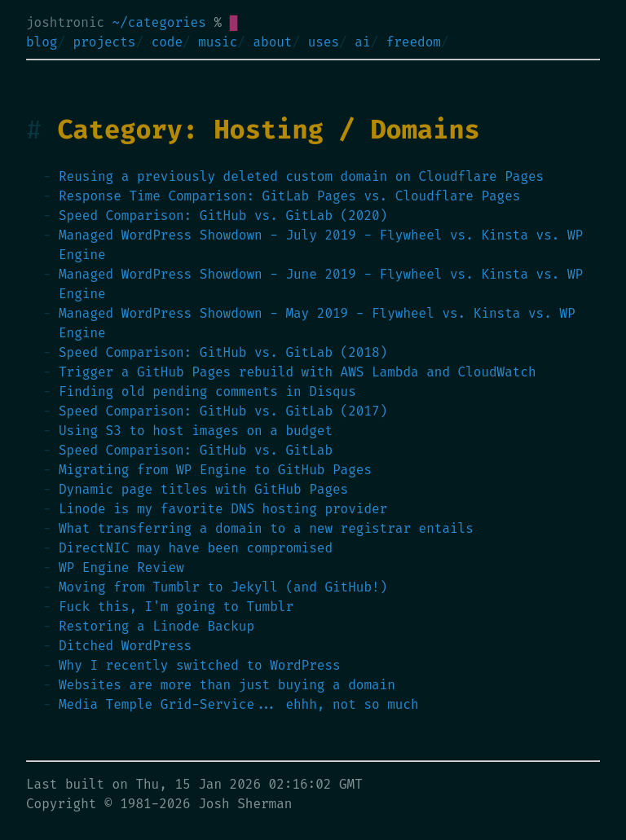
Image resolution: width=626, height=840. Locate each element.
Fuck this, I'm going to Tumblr (176, 607)
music (218, 42)
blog (42, 42)
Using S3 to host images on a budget (196, 431)
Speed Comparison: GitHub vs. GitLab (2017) (223, 411)
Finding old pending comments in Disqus (207, 391)
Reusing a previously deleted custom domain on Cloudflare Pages (301, 176)
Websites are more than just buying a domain (227, 685)
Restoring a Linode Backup (156, 626)
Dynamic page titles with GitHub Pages (203, 489)
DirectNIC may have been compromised (196, 548)
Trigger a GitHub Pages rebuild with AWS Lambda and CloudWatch (298, 372)
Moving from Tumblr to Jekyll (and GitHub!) (223, 587)
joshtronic (65, 22)
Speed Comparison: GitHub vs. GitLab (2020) (223, 215)
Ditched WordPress (125, 646)
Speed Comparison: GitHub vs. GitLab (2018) (223, 352)
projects (105, 42)
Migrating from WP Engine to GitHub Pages (215, 470)
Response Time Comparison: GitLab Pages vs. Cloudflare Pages (289, 196)
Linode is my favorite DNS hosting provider (223, 509)
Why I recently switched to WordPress (200, 665)
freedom (414, 42)
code (167, 42)
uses (324, 42)
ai (362, 42)
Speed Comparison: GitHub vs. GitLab (196, 450)
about (272, 42)
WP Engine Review (121, 567)
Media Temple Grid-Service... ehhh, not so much (239, 704)
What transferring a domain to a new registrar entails (266, 528)
